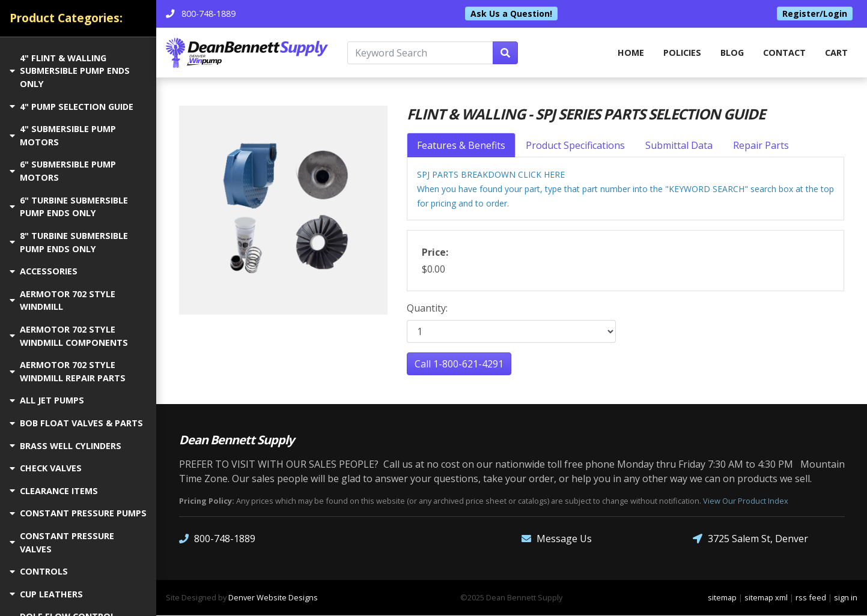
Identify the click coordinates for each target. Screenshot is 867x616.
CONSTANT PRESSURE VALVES (62, 542)
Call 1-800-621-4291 (459, 364)
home (631, 53)
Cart (836, 53)
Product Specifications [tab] (575, 146)
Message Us (557, 539)
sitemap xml (766, 598)
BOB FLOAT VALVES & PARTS (76, 423)
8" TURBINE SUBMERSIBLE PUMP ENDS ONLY (69, 242)
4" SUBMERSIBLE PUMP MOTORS (63, 135)
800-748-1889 (217, 539)
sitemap (722, 598)
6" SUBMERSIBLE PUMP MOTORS (63, 171)
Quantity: (427, 309)
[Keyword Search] (420, 53)
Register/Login (815, 14)
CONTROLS (39, 571)
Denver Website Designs (273, 598)
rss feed (811, 598)
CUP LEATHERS (46, 594)
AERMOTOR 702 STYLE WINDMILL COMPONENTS (69, 336)
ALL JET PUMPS (47, 400)
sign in (846, 598)
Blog (732, 53)
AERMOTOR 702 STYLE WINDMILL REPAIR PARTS (68, 371)
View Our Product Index (746, 501)
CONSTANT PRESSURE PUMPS (78, 513)
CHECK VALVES (46, 468)
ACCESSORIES (44, 271)
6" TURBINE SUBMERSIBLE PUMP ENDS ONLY (69, 207)
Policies (682, 53)
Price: (435, 253)
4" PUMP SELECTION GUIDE (71, 107)
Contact (784, 53)
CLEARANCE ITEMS (54, 491)
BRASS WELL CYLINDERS (65, 446)
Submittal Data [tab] (679, 146)
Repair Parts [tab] (761, 146)
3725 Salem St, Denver (750, 539)
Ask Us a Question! (511, 14)
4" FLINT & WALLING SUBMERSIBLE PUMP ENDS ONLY (70, 71)
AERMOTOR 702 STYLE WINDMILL (62, 300)
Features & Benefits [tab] (461, 146)
